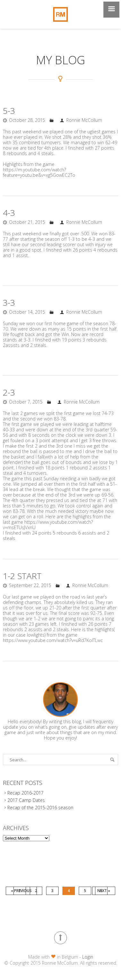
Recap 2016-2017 (25, 793)
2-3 (9, 392)
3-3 (9, 302)
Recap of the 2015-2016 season (40, 808)
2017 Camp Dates (26, 800)
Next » (104, 891)
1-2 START (22, 576)
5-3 (9, 111)
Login (88, 957)
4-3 (9, 213)
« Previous (21, 891)
